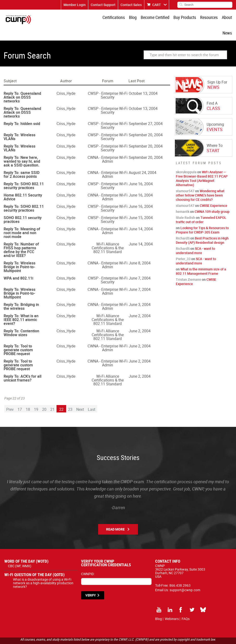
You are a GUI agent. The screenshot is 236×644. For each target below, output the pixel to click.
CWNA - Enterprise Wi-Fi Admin (108, 145)
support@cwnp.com (185, 576)
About (215, 18)
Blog (125, 18)
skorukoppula (186, 158)
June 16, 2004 (141, 170)
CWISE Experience (214, 191)
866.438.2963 (180, 571)
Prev (10, 395)
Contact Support (103, 5)
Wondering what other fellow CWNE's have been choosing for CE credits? (200, 181)
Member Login (75, 5)
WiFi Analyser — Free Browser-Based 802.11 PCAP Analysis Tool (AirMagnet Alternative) (202, 164)
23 (70, 395)
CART (157, 5)
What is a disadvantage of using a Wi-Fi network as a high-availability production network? (43, 569)
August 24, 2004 (143, 158)
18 (28, 395)
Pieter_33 (183, 245)
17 (20, 395)
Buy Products (175, 18)
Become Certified (146, 18)
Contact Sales (131, 5)
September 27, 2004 (146, 109)
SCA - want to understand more (195, 236)
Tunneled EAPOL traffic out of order (201, 206)
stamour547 (185, 177)
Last (92, 395)
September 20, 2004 (146, 121)
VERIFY (91, 581)
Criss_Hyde (66, 79)
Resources (198, 18)
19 (36, 395)
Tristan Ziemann (188, 265)
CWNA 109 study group (212, 197)
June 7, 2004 (140, 264)
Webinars (172, 605)
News (228, 18)
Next (80, 395)
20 (44, 395)
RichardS (183, 224)
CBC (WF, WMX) (20, 552)
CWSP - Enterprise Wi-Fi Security (108, 81)
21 (52, 395)
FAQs (186, 605)
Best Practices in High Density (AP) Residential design (202, 226)
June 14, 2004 (141, 215)
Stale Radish (185, 203)
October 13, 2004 (143, 79)
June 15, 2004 (141, 203)
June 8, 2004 (140, 249)
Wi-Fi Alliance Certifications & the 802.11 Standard (108, 234)
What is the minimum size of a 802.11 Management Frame (201, 257)
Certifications (106, 18)
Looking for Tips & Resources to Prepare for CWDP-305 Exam (202, 216)
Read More (115, 515)
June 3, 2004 (140, 290)
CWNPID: (88, 560)
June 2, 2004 (140, 302)
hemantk (183, 197)
